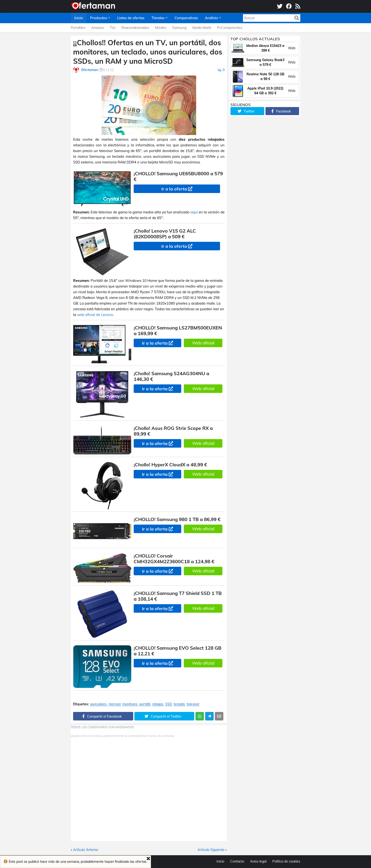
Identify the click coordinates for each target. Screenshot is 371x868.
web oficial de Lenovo (95, 315)
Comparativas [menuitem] (186, 18)
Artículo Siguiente (211, 850)
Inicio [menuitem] (79, 18)
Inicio (220, 861)
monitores (130, 704)
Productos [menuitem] (99, 18)
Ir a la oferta (174, 189)
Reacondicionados (135, 28)
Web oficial (203, 343)
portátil (145, 704)
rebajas (158, 704)
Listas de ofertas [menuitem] (131, 18)
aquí (194, 212)
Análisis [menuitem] (211, 18)
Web (292, 48)
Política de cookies (286, 861)
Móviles (161, 28)
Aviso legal (258, 861)
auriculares (98, 704)
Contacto (237, 861)
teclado (179, 704)
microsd (115, 704)
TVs (113, 28)
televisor (193, 704)
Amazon (98, 28)
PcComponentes (230, 28)
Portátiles (78, 28)
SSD (168, 704)
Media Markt (202, 28)
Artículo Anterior (86, 850)
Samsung (179, 28)
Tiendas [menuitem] (158, 18)
